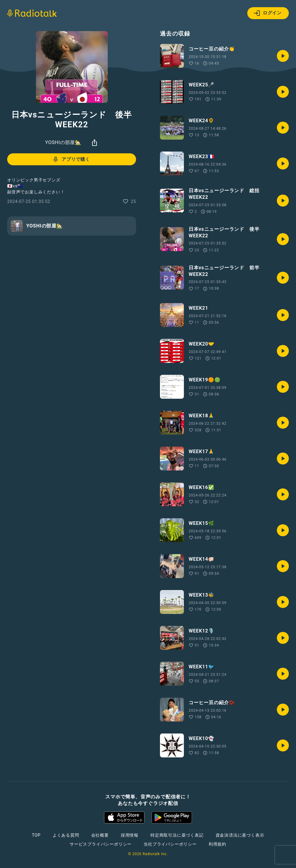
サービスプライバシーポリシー (101, 844)
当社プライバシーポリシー (170, 844)
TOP (36, 835)
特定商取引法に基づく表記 (177, 835)
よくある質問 (66, 835)
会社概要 (100, 835)
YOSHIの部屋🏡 (63, 142)
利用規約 (218, 844)
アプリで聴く (71, 159)
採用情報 (130, 835)
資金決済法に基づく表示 (240, 835)
